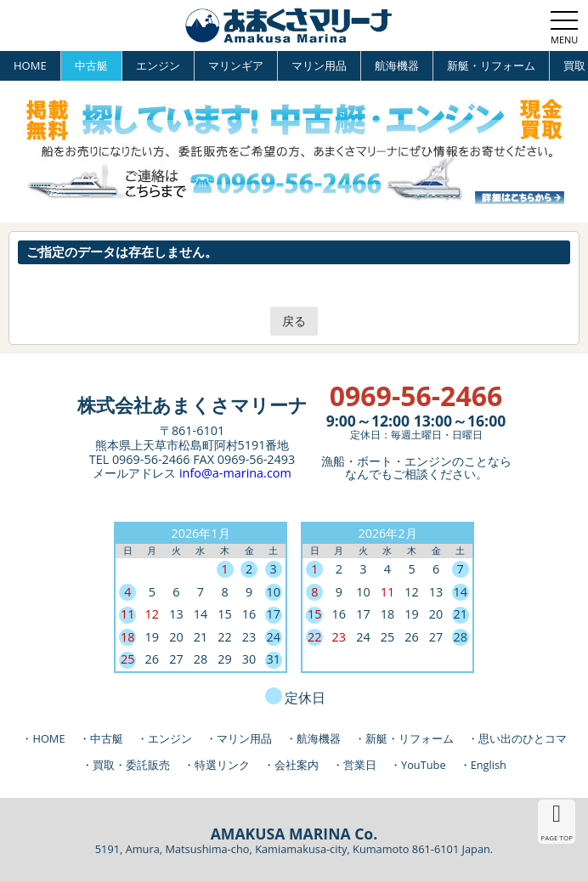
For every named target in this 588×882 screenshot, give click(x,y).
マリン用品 (319, 65)
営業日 (360, 765)
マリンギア (236, 65)
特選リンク (222, 765)
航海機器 (397, 65)
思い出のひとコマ (523, 738)
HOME (30, 65)
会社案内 (297, 765)
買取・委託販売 (131, 765)
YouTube (424, 765)
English (489, 765)
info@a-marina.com (235, 473)
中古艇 (91, 65)
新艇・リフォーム (491, 65)
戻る (294, 321)
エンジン (158, 65)
